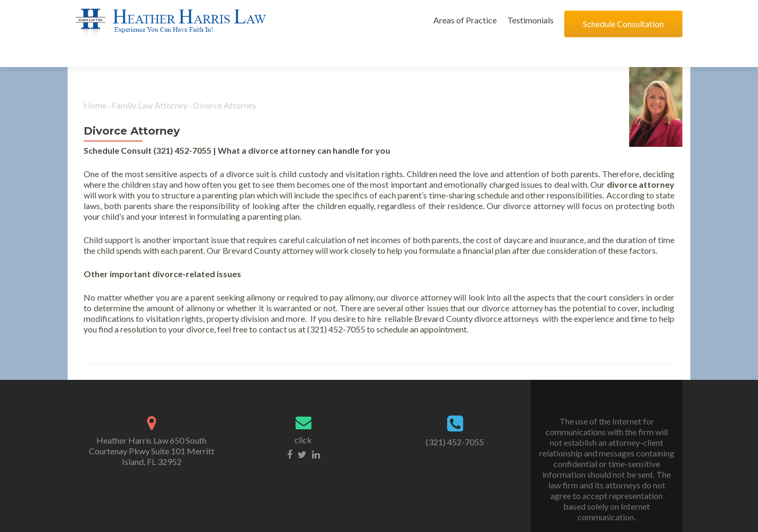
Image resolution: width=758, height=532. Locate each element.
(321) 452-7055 (455, 415)
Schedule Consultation (623, 24)
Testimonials (530, 20)
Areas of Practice (465, 20)
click (303, 413)
